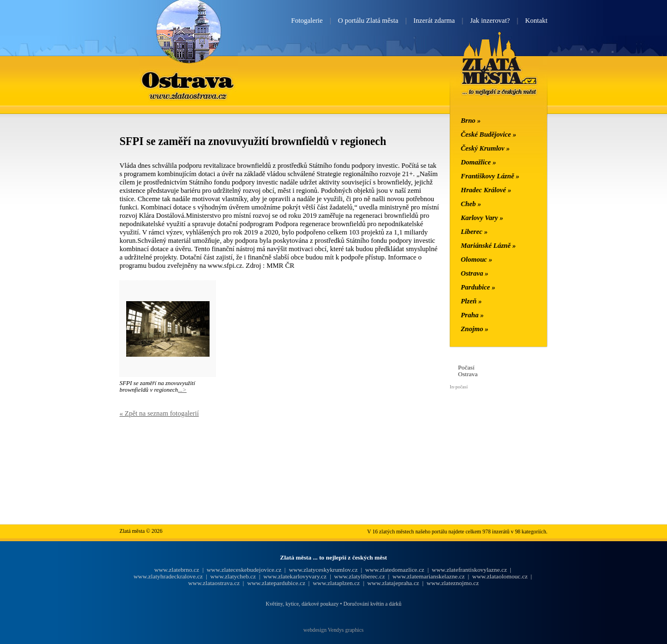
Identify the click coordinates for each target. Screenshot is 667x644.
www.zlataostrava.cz (214, 583)
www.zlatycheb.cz (233, 576)
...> (182, 390)
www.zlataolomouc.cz (500, 576)
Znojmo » (475, 329)
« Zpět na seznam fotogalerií (159, 413)
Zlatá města (499, 77)
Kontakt (536, 21)
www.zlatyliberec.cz (359, 576)
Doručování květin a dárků (372, 604)
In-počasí (459, 387)
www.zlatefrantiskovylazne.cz (469, 570)
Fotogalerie (307, 21)
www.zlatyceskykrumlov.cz (323, 570)
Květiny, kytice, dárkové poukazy (302, 604)
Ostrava (188, 79)
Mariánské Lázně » (488, 246)
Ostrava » (475, 273)
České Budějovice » (489, 134)
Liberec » (474, 232)
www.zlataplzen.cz (337, 583)
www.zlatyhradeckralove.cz (168, 576)
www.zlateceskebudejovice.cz (244, 570)
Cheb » (471, 204)
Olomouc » (476, 259)
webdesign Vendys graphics (333, 630)
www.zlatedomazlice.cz (395, 570)
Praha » (472, 315)
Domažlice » (478, 162)
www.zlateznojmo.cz (453, 583)
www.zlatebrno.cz (176, 570)
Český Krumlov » (485, 148)
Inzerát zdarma (434, 21)
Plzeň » (471, 301)
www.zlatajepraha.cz (393, 583)
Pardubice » (478, 287)
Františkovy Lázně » (490, 176)
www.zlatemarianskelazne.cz (429, 576)
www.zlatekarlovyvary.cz (295, 576)
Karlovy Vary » (482, 218)
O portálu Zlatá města (368, 21)
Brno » (471, 121)
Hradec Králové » (486, 190)
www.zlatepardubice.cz (277, 583)
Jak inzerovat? (490, 21)
